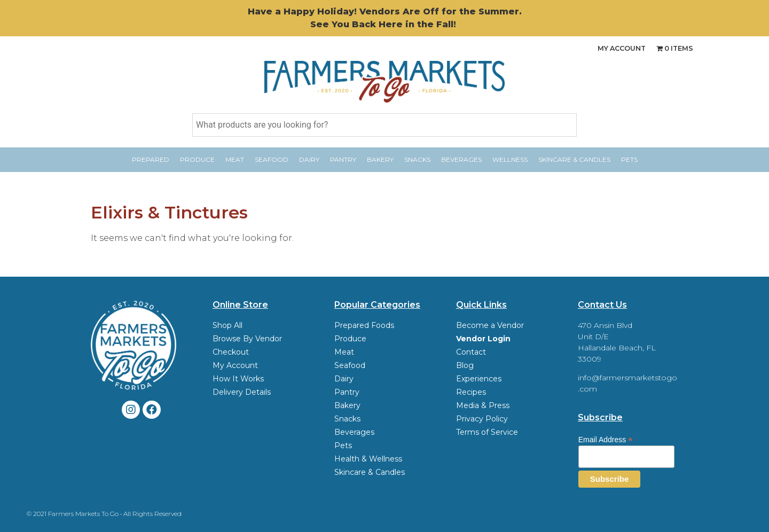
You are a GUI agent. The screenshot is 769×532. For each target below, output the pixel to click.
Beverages (461, 159)
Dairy (309, 159)
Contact (471, 352)
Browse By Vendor (247, 339)
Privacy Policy (482, 419)
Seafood (272, 159)
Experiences (479, 379)
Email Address (606, 439)
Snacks (417, 159)
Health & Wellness (368, 459)
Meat (235, 159)
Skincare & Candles (574, 159)
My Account (616, 49)
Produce (197, 159)
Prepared (151, 159)
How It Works (238, 379)
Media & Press (483, 405)
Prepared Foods (364, 325)
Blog (465, 365)
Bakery (380, 159)
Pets (629, 159)
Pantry (343, 159)
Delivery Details (242, 392)
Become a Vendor (490, 325)
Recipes (471, 392)
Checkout (231, 352)
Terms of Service (487, 432)
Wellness (510, 159)
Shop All (227, 325)
